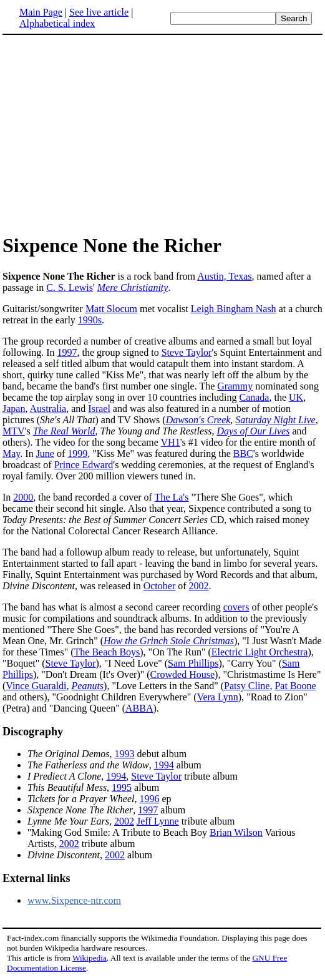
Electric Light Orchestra (260, 652)
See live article (99, 12)
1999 (77, 453)
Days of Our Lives (254, 431)
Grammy (235, 386)
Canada (254, 397)
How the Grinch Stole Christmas (169, 641)
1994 (164, 765)
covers (236, 607)
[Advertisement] (163, 134)
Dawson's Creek (198, 420)
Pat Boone (295, 686)
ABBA (139, 708)
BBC (243, 453)
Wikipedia (90, 958)
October (160, 586)
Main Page (41, 12)
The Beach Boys (107, 652)
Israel (99, 409)
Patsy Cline (247, 686)
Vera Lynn (218, 697)
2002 (199, 586)
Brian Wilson (236, 832)
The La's (172, 497)
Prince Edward (84, 465)
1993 (125, 754)
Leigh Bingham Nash (234, 309)
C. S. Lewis (70, 287)
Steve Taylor (187, 352)
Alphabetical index (57, 23)
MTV (14, 431)
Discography (33, 732)
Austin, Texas (224, 276)
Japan (14, 409)
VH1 (171, 442)
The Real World (64, 431)
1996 (150, 799)
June (45, 453)
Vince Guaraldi (36, 686)
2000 (23, 497)
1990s (90, 320)
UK (296, 397)
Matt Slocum (111, 309)
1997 (67, 352)
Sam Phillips (193, 663)
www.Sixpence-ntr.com (74, 900)
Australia (48, 409)
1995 (122, 787)
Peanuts (88, 686)
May (11, 453)
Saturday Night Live (275, 420)
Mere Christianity (133, 287)
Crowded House (183, 674)
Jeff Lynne (158, 821)
